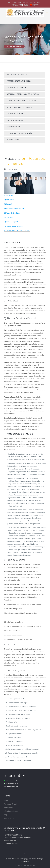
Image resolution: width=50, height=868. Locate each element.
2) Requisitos (9, 200)
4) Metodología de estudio (14, 209)
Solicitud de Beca (15, 114)
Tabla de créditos (15, 120)
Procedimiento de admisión (19, 81)
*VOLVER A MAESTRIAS (13, 226)
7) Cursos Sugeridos (12, 222)
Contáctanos (13, 140)
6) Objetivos (9, 217)
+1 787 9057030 (12, 784)
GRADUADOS (17, 5)
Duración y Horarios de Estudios (22, 101)
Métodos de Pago (14, 127)
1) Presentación (10, 195)
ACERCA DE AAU (15, 2)
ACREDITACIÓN (29, 2)
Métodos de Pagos (11, 811)
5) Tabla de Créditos (12, 213)
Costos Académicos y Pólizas (20, 107)
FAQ (39, 2)
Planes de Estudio (11, 804)
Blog (5, 815)
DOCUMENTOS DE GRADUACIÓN (19, 133)
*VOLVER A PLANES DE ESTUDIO (17, 231)
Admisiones (8, 808)
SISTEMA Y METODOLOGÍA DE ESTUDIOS (23, 94)
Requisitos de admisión (17, 75)
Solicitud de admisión (17, 88)
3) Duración (9, 204)
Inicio (6, 801)
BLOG (26, 5)
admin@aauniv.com (11, 786)
